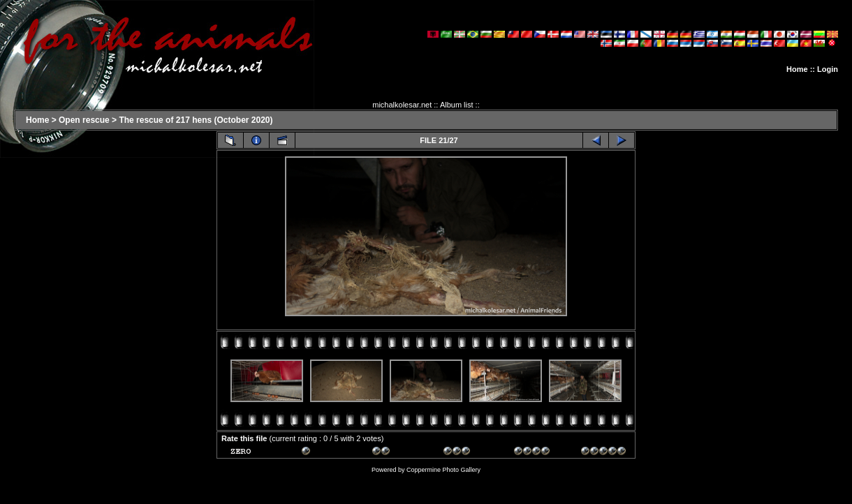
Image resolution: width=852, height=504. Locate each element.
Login (828, 69)
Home (797, 69)
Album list (457, 105)
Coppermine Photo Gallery (443, 470)
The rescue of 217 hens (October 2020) (196, 120)
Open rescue (84, 120)
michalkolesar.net (402, 105)
